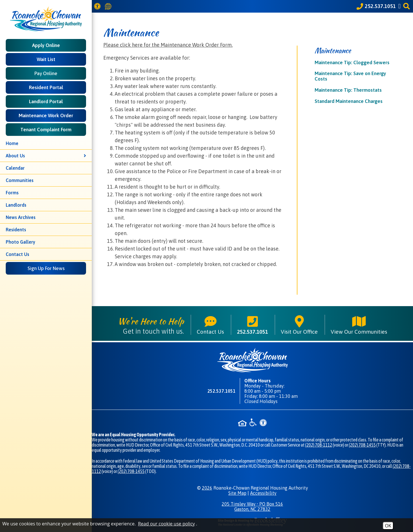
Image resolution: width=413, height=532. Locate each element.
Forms (12, 193)
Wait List (46, 59)
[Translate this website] (109, 6)
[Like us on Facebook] (400, 6)
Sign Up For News (46, 268)
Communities (20, 180)
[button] (407, 6)
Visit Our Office (299, 325)
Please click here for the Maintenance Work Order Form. (168, 45)
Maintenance (333, 51)
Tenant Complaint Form (46, 130)
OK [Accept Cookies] (388, 526)
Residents (16, 230)
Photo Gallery (21, 242)
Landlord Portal (46, 101)
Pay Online (46, 73)
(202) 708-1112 (319, 445)
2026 (207, 488)
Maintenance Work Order (46, 116)
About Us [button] (46, 156)
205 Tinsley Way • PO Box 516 (252, 506)
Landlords (16, 205)
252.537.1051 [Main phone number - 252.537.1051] (252, 325)
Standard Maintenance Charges (349, 101)
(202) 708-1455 (362, 445)
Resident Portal (46, 87)
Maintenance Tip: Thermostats (348, 90)
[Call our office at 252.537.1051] (376, 6)
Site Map (237, 493)
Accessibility (263, 493)
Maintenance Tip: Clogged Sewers (352, 62)
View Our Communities (359, 325)
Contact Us (17, 254)
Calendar (15, 168)
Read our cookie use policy (166, 524)
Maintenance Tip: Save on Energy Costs (350, 76)
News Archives (21, 217)
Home (12, 143)
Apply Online (46, 45)
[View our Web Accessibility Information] (98, 6)
